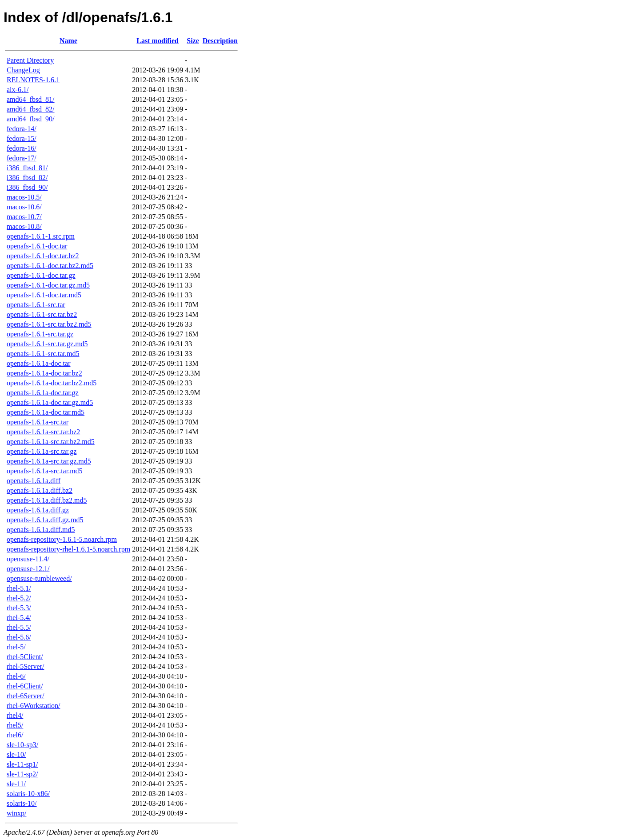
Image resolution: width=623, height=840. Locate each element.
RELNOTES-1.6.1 (33, 80)
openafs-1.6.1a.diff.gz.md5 (45, 520)
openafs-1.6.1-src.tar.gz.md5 (47, 344)
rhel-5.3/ (19, 608)
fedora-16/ (22, 148)
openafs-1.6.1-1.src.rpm (41, 236)
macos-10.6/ (24, 207)
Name (68, 41)
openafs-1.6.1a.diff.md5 (41, 530)
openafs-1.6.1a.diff (34, 481)
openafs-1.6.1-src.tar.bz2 (42, 314)
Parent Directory (30, 60)
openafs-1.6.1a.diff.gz (38, 510)
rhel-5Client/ (25, 657)
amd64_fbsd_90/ (31, 119)
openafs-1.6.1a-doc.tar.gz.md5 (50, 402)
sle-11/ (16, 784)
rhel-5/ (16, 647)
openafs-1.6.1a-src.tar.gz (42, 451)
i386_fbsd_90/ (27, 187)
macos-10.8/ (24, 226)
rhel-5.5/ (19, 627)
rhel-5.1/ (19, 588)
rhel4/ (15, 715)
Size (193, 41)
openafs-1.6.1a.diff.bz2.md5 (47, 500)
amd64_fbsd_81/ (31, 99)
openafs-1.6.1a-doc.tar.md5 (46, 412)
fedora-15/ (22, 138)
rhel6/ (15, 735)
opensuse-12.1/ (28, 569)
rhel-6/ (16, 676)
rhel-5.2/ (19, 598)
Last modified (158, 41)
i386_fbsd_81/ (27, 168)
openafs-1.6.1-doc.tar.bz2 (43, 256)
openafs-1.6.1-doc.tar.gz (41, 275)
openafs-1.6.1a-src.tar (38, 422)
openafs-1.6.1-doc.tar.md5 (44, 295)
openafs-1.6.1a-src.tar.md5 (45, 471)
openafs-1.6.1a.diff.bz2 (40, 490)
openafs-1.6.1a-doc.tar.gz (43, 393)
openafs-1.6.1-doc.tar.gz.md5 (48, 285)
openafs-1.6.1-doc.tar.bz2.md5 (50, 266)
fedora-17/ (22, 158)
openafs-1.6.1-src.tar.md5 (43, 354)
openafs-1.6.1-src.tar (36, 305)
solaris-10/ (22, 803)
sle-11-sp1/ (22, 764)
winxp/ (16, 813)
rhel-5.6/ (19, 637)
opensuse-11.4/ (28, 559)
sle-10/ (16, 754)
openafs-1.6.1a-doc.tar (39, 363)
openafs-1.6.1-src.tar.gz (40, 334)
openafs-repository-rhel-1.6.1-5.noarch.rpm (68, 549)
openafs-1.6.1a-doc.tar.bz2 (44, 373)
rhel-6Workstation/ (33, 706)
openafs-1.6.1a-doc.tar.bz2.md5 (52, 383)
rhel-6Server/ (25, 696)
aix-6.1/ (18, 90)
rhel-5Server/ (25, 666)
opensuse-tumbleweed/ (39, 578)
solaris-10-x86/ (28, 794)
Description (220, 41)
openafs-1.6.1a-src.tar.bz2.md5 (51, 442)
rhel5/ (15, 725)
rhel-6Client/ (25, 686)
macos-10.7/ (24, 217)
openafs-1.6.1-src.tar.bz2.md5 (49, 324)
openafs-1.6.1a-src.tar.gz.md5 (49, 461)
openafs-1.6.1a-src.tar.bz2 (43, 432)
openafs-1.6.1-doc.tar (37, 246)
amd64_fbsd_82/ (31, 109)
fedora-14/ (22, 129)
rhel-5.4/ (19, 618)
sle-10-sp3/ (22, 745)
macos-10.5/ (24, 197)
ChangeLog (23, 70)
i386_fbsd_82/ (27, 178)
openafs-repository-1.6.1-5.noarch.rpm (62, 539)
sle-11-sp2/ (22, 774)
